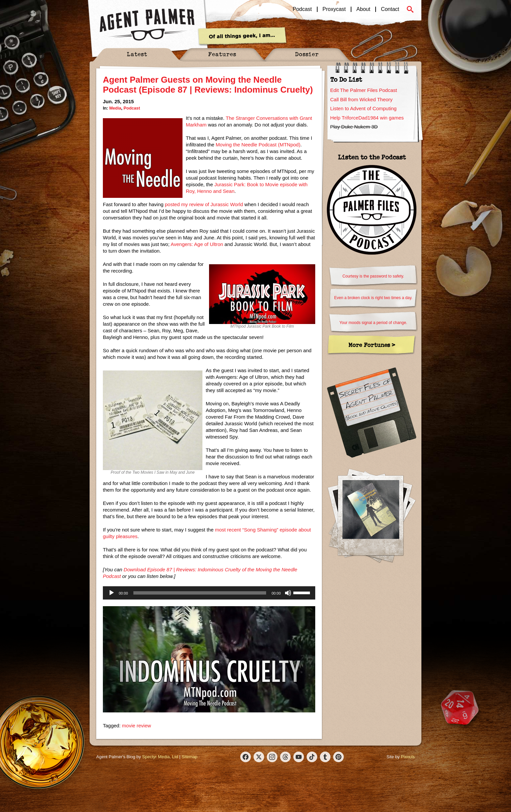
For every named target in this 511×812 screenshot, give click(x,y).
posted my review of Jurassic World (204, 204)
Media (115, 108)
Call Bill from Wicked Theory (361, 99)
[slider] (200, 593)
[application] (209, 593)
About (363, 9)
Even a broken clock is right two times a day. (373, 298)
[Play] (111, 593)
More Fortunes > (372, 345)
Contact (390, 9)
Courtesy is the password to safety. (373, 276)
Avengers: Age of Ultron (197, 244)
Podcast (302, 9)
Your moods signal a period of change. (373, 323)
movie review (137, 726)
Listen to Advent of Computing (363, 108)
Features (222, 54)
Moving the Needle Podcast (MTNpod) (258, 145)
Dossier (307, 54)
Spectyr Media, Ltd (160, 757)
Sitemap (189, 757)
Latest (137, 54)
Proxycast (334, 9)
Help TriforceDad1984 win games (367, 118)
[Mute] (288, 593)
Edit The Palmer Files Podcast (364, 90)
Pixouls (408, 757)
